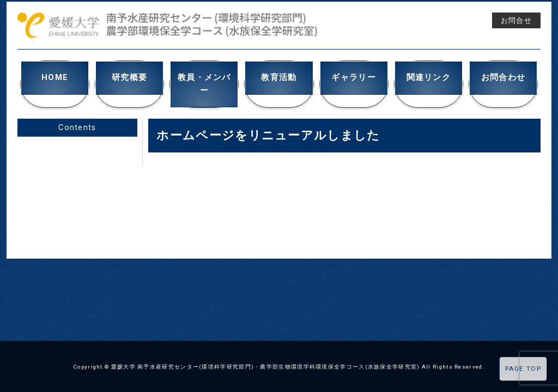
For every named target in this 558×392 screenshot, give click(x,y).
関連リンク (429, 76)
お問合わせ (503, 76)
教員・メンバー (204, 76)
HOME (54, 76)
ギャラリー (354, 76)
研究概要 (129, 76)
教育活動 (279, 76)
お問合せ (516, 20)
